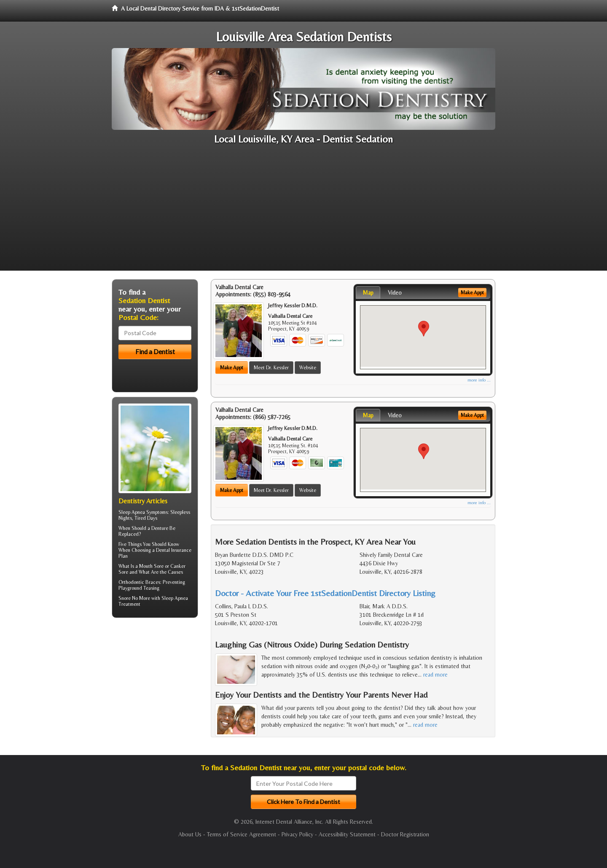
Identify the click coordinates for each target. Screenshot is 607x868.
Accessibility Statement (347, 834)
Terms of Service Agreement (242, 834)
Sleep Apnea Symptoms (143, 512)
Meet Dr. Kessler (271, 368)
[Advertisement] (303, 212)
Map (368, 293)
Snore (125, 598)
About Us (190, 834)
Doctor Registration (405, 834)
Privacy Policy (297, 834)
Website (308, 368)
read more (435, 675)
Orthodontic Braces (139, 582)
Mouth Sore (151, 566)
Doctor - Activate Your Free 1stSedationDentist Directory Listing (325, 593)
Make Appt (232, 368)
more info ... (479, 380)
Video (395, 293)
